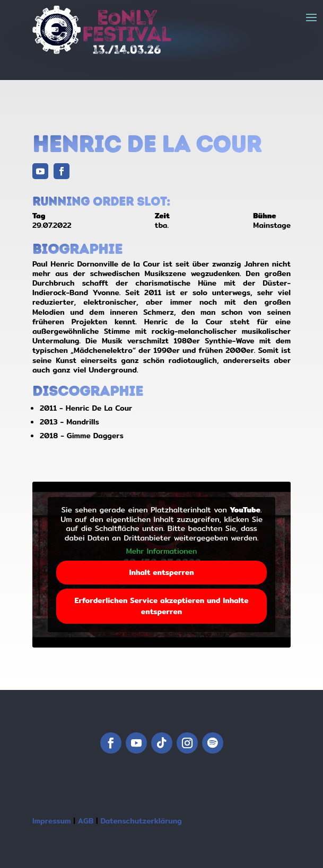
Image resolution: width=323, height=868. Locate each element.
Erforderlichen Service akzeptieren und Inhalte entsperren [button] (161, 606)
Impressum (52, 821)
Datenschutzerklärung (141, 821)
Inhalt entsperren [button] (161, 572)
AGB (86, 821)
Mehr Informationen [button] (162, 552)
